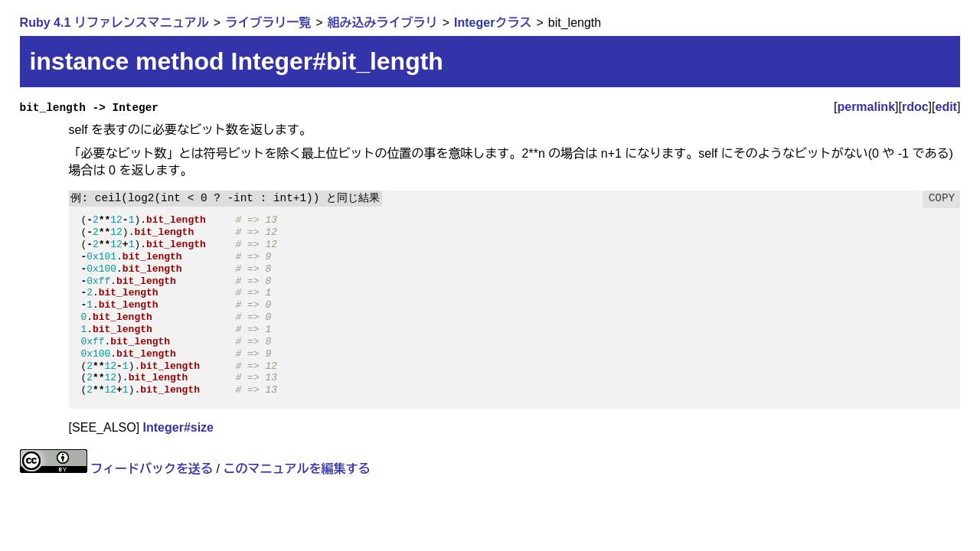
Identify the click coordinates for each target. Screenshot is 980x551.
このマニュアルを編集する (296, 469)
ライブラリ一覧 (268, 23)
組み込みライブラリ (383, 23)
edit (946, 107)
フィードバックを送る (152, 469)
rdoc (915, 107)
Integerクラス (493, 23)
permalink (866, 107)
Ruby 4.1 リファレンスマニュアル (114, 23)
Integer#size (178, 427)
